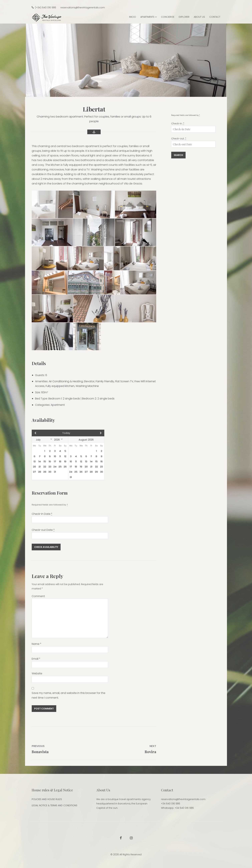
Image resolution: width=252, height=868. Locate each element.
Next (94, 433)
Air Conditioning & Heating (66, 381)
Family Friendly (105, 381)
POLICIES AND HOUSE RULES (47, 799)
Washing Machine (87, 386)
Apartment (58, 405)
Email (36, 659)
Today (66, 433)
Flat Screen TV (124, 381)
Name (37, 644)
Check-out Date (43, 530)
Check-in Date (42, 514)
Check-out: (179, 139)
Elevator (89, 381)
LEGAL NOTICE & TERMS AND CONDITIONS (54, 805)
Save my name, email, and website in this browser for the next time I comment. (69, 695)
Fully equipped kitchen (60, 386)
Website (37, 673)
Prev (43, 433)
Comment (38, 596)
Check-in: (178, 124)
